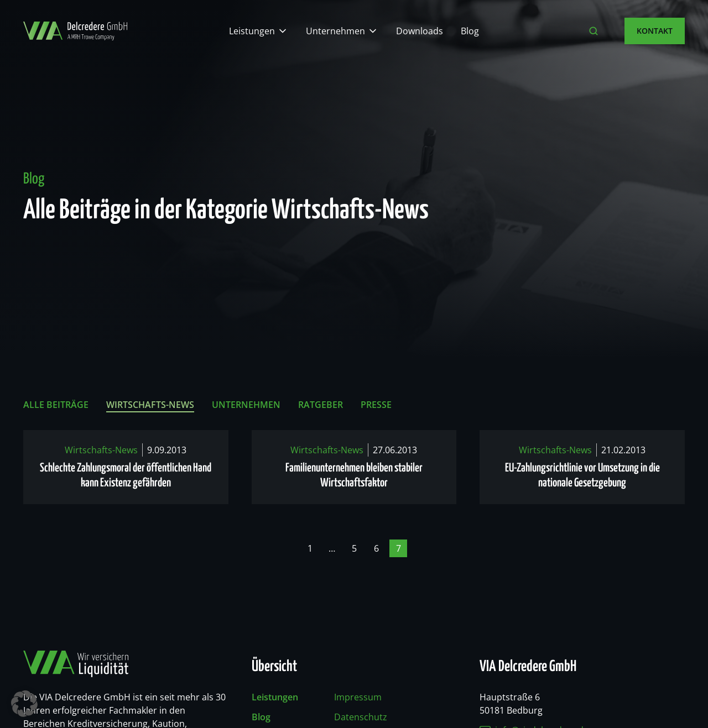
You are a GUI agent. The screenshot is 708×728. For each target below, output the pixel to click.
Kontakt (655, 31)
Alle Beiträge (56, 405)
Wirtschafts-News (150, 405)
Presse (376, 405)
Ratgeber (321, 405)
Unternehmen (335, 31)
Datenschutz (361, 717)
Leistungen (252, 31)
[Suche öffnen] (594, 31)
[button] (24, 704)
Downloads (420, 31)
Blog (470, 31)
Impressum (358, 697)
